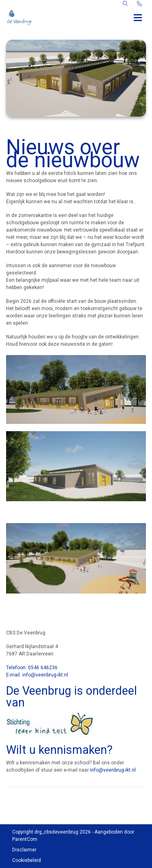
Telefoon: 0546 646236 (32, 668)
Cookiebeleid (27, 860)
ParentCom (25, 839)
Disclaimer (24, 850)
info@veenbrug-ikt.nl (113, 770)
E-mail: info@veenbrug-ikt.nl (37, 675)
